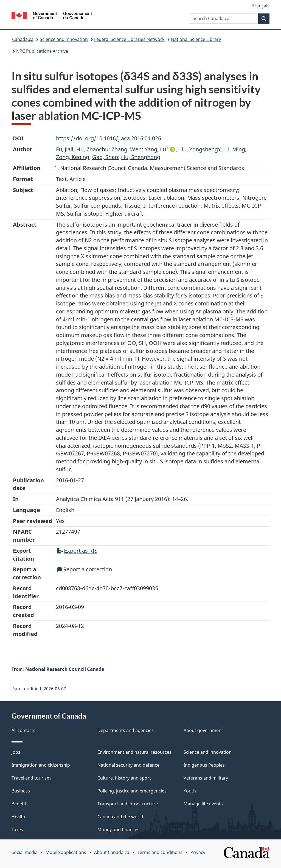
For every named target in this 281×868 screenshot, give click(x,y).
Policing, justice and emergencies (132, 791)
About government (203, 730)
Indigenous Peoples (204, 765)
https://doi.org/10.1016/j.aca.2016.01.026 (109, 138)
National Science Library (196, 39)
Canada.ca (23, 39)
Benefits (20, 804)
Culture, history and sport (124, 778)
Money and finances (118, 830)
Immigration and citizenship (41, 765)
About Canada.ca (112, 852)
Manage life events (203, 804)
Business (21, 791)
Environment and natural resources (134, 752)
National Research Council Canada (65, 669)
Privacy (198, 852)
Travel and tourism (31, 778)
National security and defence (128, 765)
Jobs (16, 752)
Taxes (17, 830)
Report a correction (84, 569)
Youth (190, 791)
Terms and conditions (160, 852)
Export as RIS (77, 551)
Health (18, 817)
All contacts (23, 730)
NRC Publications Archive (42, 51)
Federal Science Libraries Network (129, 39)
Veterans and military (206, 778)
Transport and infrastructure (128, 804)
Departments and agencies (126, 730)
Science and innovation (64, 39)
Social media (25, 852)
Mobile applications (66, 852)
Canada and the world (120, 817)
